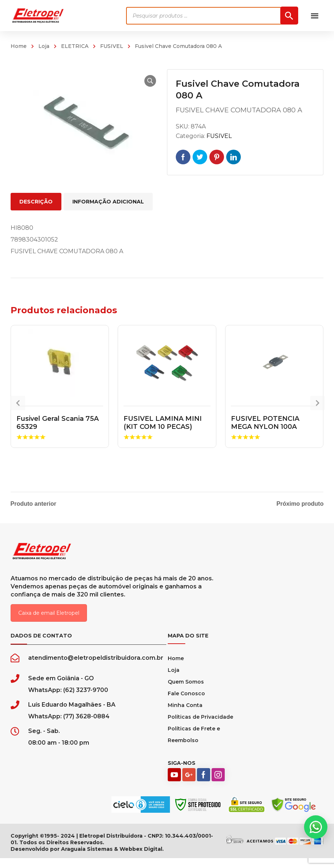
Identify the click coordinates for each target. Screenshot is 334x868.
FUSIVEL (112, 46)
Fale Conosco (186, 703)
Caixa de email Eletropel (49, 623)
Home (19, 46)
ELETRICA (75, 46)
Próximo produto (300, 504)
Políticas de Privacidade (200, 727)
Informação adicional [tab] (108, 202)
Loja (44, 46)
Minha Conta (185, 715)
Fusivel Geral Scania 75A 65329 (58, 423)
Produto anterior (33, 504)
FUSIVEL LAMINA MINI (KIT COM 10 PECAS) (163, 423)
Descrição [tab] (36, 202)
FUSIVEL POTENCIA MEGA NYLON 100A (265, 423)
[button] (144, 81)
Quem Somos (186, 692)
